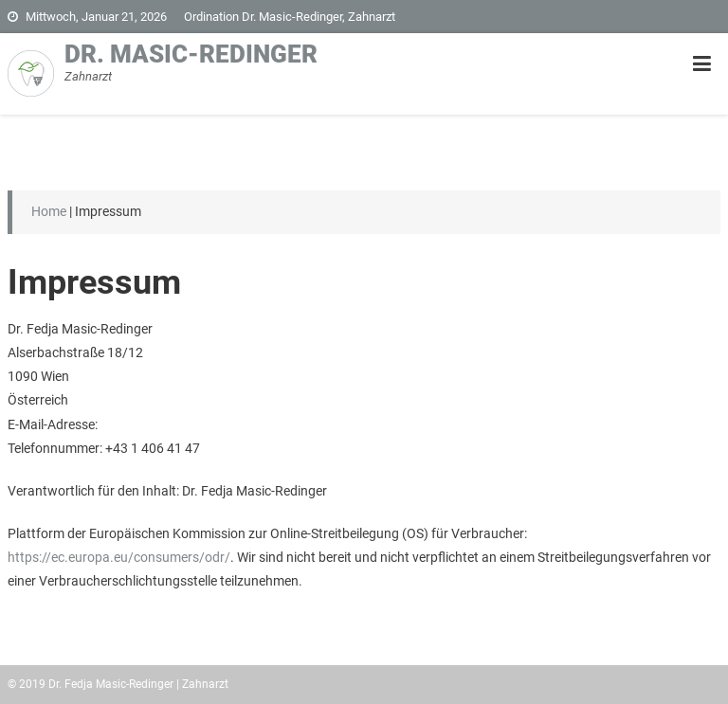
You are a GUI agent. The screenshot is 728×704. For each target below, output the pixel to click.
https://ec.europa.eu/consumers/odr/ (119, 557)
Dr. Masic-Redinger (191, 54)
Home (49, 211)
